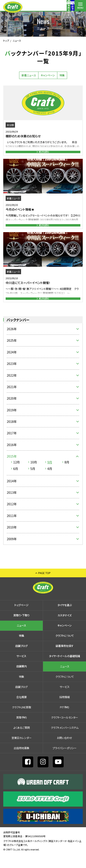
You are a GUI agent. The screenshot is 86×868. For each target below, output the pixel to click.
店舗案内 (69, 7)
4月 (50, 482)
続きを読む (44, 154)
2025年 (12, 354)
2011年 (12, 529)
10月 (34, 475)
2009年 (12, 552)
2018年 (12, 435)
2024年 (12, 365)
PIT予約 (64, 721)
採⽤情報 (64, 710)
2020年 (12, 412)
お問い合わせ (64, 751)
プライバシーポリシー (64, 761)
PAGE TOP (44, 586)
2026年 (12, 342)
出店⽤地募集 (21, 761)
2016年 (12, 458)
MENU (80, 8)
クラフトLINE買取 (21, 721)
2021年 (12, 400)
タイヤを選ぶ (65, 619)
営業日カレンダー (21, 751)
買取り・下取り (21, 629)
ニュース (21, 639)
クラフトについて (65, 649)
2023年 (12, 377)
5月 (33, 482)
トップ (6, 41)
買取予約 (21, 731)
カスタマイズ (64, 629)
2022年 (12, 389)
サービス (21, 669)
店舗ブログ (21, 659)
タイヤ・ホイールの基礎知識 (65, 669)
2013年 (12, 506)
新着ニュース (29, 75)
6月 (16, 482)
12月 (17, 475)
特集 (62, 75)
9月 (50, 475)
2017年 (12, 446)
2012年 (12, 517)
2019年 (12, 423)
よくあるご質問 (21, 741)
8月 (67, 475)
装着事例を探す (34, 8)
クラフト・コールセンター (64, 731)
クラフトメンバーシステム (65, 741)
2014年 (12, 494)
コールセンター (57, 8)
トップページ (21, 619)
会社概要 (21, 710)
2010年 (12, 541)
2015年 (12, 470)
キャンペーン (48, 75)
